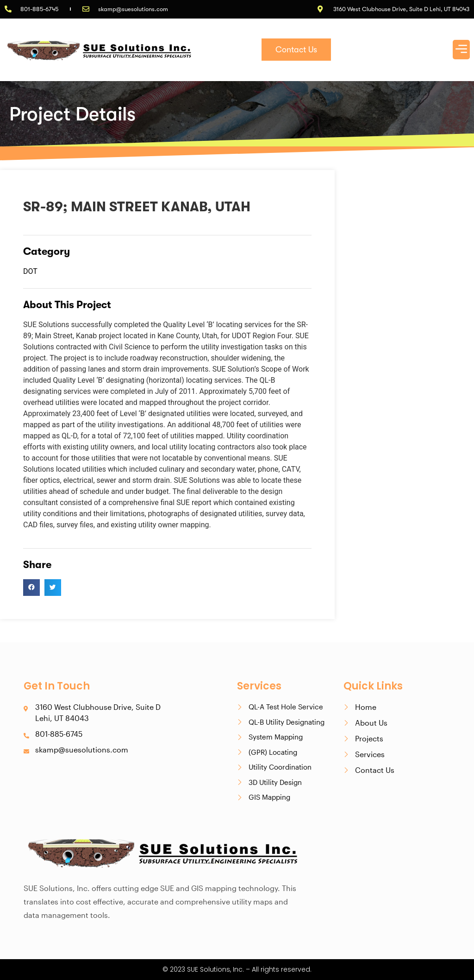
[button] (462, 50)
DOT (30, 271)
